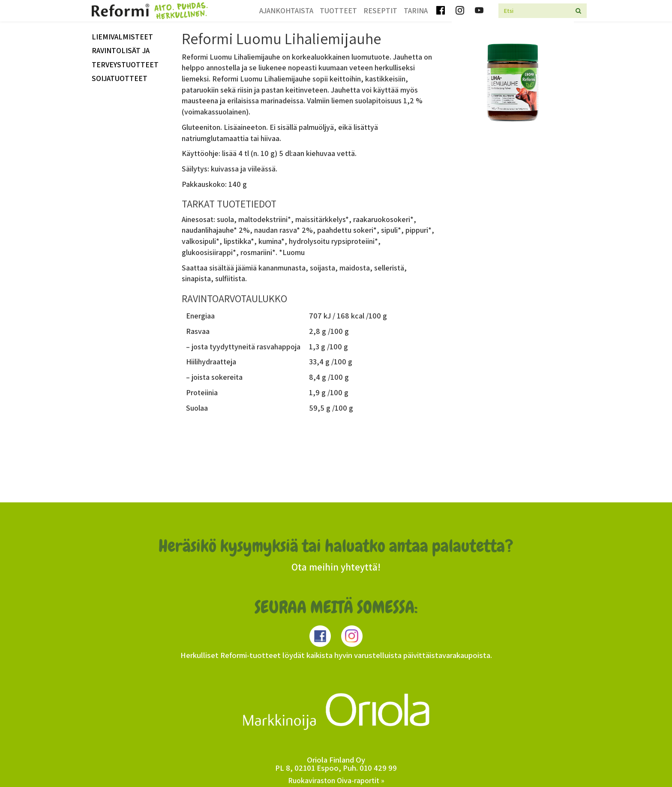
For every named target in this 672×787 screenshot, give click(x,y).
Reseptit (380, 11)
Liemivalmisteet (122, 37)
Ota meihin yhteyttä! (336, 567)
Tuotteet (338, 11)
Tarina (416, 11)
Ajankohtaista (286, 11)
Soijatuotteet (120, 78)
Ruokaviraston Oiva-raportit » (336, 780)
